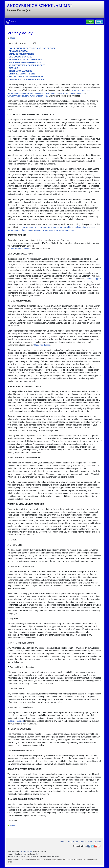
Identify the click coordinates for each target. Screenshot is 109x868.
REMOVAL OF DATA (18, 51)
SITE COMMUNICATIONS (21, 57)
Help (99, 22)
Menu (11, 22)
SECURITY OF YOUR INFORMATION (26, 77)
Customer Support (93, 279)
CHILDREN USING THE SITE (22, 74)
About (63, 842)
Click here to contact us (20, 249)
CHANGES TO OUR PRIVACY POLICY (26, 79)
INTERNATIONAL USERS (21, 71)
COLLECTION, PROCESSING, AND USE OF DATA (32, 48)
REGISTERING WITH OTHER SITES (25, 60)
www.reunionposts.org (17, 93)
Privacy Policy (86, 842)
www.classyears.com (81, 90)
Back (13, 38)
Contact (97, 842)
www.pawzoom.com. (39, 96)
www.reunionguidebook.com (73, 93)
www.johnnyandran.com (18, 96)
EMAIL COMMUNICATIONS (21, 54)
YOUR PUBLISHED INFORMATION (25, 62)
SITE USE (13, 68)
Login (90, 22)
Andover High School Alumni (39, 6)
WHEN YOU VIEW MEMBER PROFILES (27, 65)
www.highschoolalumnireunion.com (44, 93)
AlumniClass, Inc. (27, 852)
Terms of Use (73, 842)
